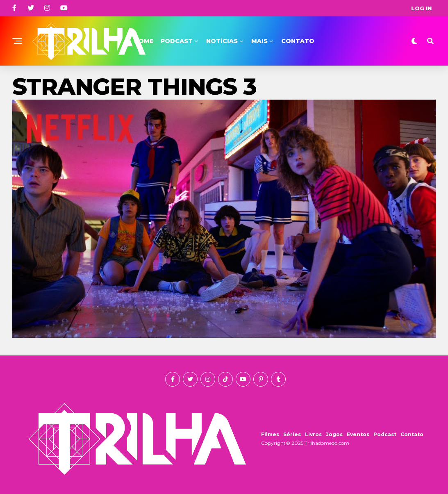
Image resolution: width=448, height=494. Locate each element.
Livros (313, 434)
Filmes (270, 434)
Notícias (222, 41)
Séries (292, 434)
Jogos (334, 434)
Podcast (177, 41)
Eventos (358, 434)
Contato (298, 41)
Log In (421, 8)
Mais (259, 41)
